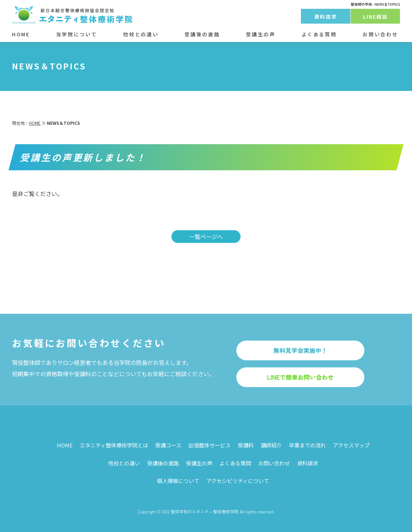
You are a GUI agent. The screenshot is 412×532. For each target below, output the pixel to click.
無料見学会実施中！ (300, 350)
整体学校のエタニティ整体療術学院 (205, 511)
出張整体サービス (210, 445)
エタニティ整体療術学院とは (114, 445)
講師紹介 (271, 445)
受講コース (168, 445)
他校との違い (141, 34)
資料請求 (326, 17)
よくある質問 (319, 34)
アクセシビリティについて (238, 481)
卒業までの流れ (307, 445)
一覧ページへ (206, 237)
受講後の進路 (202, 34)
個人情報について (178, 481)
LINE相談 (375, 17)
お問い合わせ (380, 34)
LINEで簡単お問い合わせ (300, 377)
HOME (21, 34)
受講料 (246, 445)
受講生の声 (260, 34)
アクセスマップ (351, 445)
